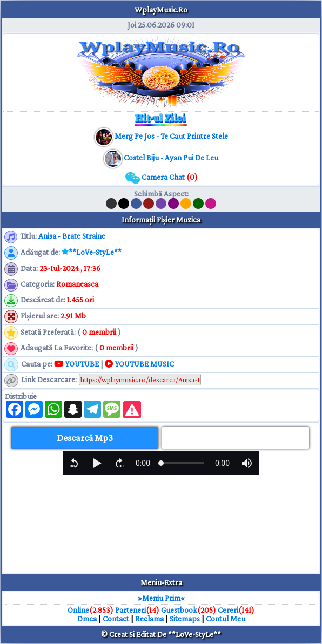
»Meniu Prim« (161, 598)
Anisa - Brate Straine (72, 236)
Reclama (149, 619)
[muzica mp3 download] (170, 136)
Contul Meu (226, 619)
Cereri (228, 610)
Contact (116, 619)
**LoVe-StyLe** (95, 252)
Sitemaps (185, 619)
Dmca (87, 619)
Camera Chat (161, 177)
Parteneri (130, 610)
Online (78, 610)
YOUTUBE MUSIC (139, 364)
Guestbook (179, 610)
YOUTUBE (76, 364)
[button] (74, 463)
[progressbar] (143, 463)
